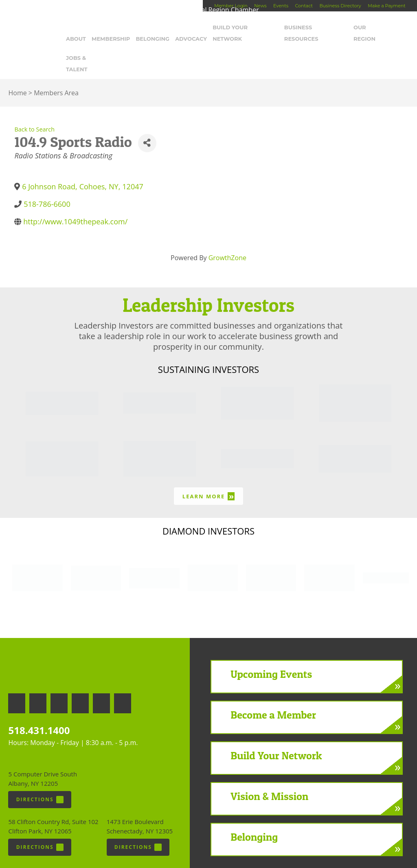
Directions (40, 777)
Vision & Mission (269, 773)
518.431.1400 (39, 707)
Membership (110, 27)
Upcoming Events (271, 651)
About (76, 27)
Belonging (152, 27)
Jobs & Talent (88, 46)
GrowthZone (227, 235)
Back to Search (34, 106)
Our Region (369, 27)
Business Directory (340, 6)
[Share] (147, 120)
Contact (304, 6)
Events (281, 6)
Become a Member (273, 692)
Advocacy (190, 27)
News (260, 6)
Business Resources (314, 27)
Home (17, 70)
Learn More (208, 473)
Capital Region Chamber (33, 19)
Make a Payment (386, 6)
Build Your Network (244, 27)
